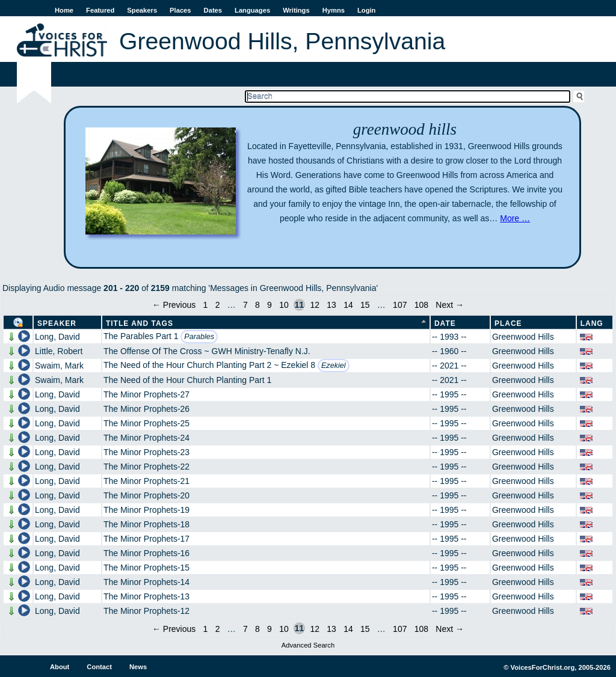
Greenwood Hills (523, 337)
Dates (213, 10)
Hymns (334, 10)
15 (365, 305)
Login (366, 10)
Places (180, 10)
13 (331, 305)
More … (515, 218)
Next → (450, 305)
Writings (296, 10)
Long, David (57, 337)
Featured (100, 10)
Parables (199, 337)
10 (284, 305)
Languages (252, 10)
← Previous (174, 305)
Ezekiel (334, 366)
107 (400, 305)
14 (348, 305)
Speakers (142, 10)
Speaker (57, 323)
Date (445, 323)
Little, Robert (59, 351)
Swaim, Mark (59, 366)
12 (315, 305)
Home (64, 10)
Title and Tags (140, 323)
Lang (592, 323)
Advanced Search (308, 645)
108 (421, 305)
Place (508, 323)
